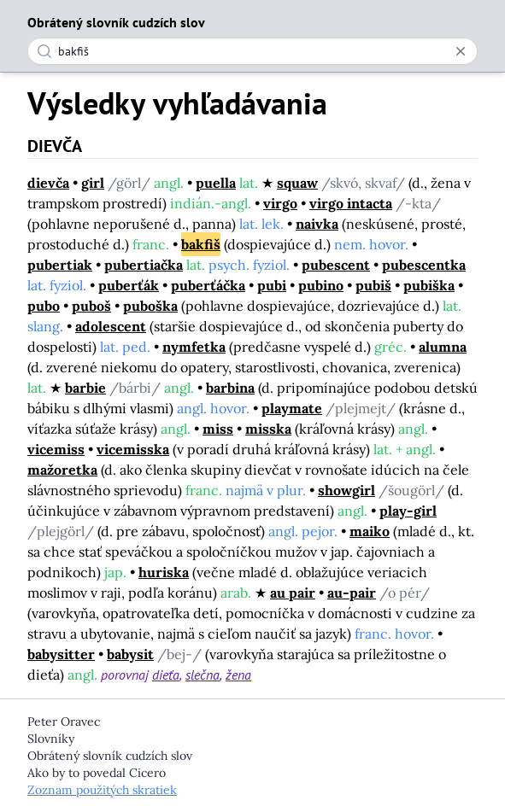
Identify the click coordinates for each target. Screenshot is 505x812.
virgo (280, 203)
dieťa (166, 675)
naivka (317, 224)
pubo (44, 306)
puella (216, 183)
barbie (85, 388)
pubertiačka (144, 265)
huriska (164, 572)
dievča (48, 183)
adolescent (111, 326)
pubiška (429, 285)
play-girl (408, 511)
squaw (297, 183)
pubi (272, 285)
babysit (130, 654)
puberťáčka (208, 285)
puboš (91, 306)
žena (238, 675)
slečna (203, 675)
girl (93, 183)
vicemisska (133, 449)
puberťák (129, 285)
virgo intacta (351, 203)
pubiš (373, 285)
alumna (443, 347)
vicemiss (56, 449)
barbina (230, 388)
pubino (321, 285)
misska (268, 429)
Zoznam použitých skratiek (102, 790)
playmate (292, 408)
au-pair (352, 593)
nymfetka (194, 347)
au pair (293, 593)
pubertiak (60, 265)
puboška (150, 306)
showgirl (346, 490)
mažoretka (62, 470)
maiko (370, 531)
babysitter (61, 654)
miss (218, 429)
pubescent (336, 265)
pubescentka (424, 265)
